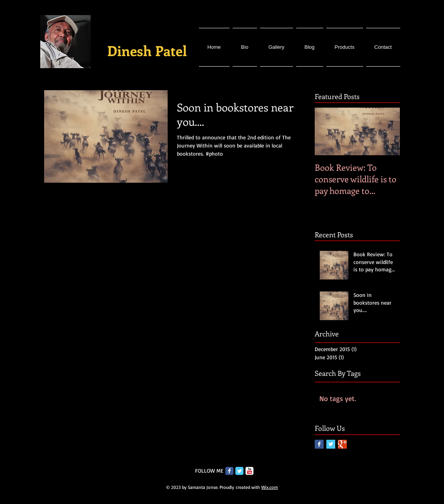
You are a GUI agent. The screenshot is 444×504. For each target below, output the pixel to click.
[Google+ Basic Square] (342, 444)
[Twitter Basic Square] (331, 444)
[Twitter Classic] (239, 471)
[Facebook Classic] (229, 471)
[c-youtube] (249, 471)
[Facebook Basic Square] (319, 444)
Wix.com (270, 487)
